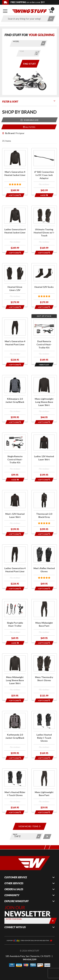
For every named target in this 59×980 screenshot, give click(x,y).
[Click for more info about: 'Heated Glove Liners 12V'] (15, 285)
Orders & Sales (14, 889)
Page (15, 834)
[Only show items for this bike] (29, 64)
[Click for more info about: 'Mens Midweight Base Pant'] (44, 621)
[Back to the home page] (29, 11)
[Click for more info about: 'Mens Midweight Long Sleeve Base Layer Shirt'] (15, 677)
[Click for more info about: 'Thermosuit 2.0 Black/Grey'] (44, 512)
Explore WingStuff (17, 901)
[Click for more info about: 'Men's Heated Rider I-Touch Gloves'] (15, 790)
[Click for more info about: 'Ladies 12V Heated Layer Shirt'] (44, 456)
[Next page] (47, 837)
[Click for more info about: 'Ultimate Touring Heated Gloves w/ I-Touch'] (44, 229)
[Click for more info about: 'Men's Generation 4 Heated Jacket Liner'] (15, 172)
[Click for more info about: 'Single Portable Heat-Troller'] (15, 621)
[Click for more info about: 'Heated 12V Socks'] (44, 285)
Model (16, 41)
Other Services (14, 883)
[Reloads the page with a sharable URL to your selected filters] (29, 120)
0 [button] (53, 9)
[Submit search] (51, 19)
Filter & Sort (10, 101)
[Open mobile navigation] (5, 11)
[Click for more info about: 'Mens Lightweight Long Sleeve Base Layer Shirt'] (44, 398)
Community (12, 895)
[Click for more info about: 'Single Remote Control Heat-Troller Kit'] (15, 456)
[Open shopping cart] (53, 11)
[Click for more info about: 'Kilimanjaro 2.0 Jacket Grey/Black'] (15, 398)
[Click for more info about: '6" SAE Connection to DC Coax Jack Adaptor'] (44, 172)
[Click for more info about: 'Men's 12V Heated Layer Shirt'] (15, 512)
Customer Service (16, 877)
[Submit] (53, 921)
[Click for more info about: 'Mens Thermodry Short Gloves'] (44, 677)
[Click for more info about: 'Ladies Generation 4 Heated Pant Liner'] (15, 566)
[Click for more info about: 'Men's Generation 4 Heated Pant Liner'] (15, 341)
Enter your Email (14, 919)
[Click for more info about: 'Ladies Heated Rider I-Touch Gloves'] (44, 734)
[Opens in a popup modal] (15, 195)
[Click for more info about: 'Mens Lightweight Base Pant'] (44, 790)
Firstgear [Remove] (13, 133)
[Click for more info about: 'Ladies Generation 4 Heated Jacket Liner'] (15, 229)
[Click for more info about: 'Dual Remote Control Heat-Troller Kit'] (44, 341)
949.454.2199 (30, 959)
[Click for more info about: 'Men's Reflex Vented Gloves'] (44, 566)
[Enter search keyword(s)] (26, 19)
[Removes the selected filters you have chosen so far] (29, 127)
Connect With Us (15, 927)
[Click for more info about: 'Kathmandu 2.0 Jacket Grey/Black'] (15, 734)
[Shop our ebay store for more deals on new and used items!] (29, 940)
